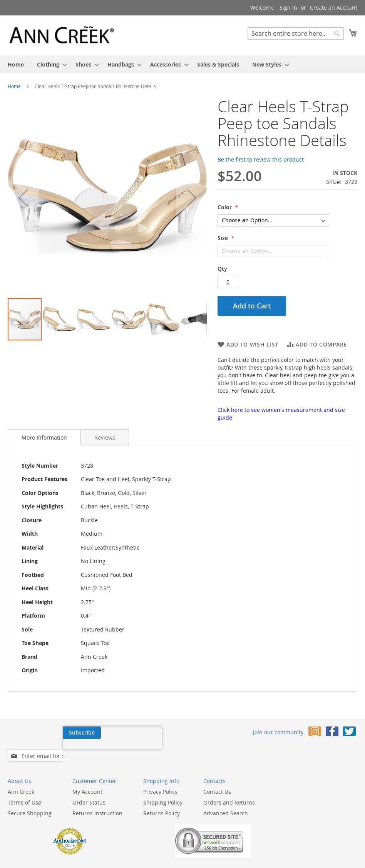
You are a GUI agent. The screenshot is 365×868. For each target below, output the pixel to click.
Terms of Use (24, 790)
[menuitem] (16, 64)
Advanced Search (226, 801)
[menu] (182, 64)
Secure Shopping (30, 801)
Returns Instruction (97, 801)
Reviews (105, 437)
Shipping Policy (163, 790)
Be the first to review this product (261, 159)
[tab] (44, 438)
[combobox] (296, 33)
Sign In (288, 7)
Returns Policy (162, 801)
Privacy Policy (160, 779)
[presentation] (57, 750)
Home (14, 86)
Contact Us (217, 779)
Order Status (89, 790)
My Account (87, 779)
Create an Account (334, 7)
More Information (44, 437)
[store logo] (62, 35)
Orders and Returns (229, 790)
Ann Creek (21, 779)
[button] (23, 198)
